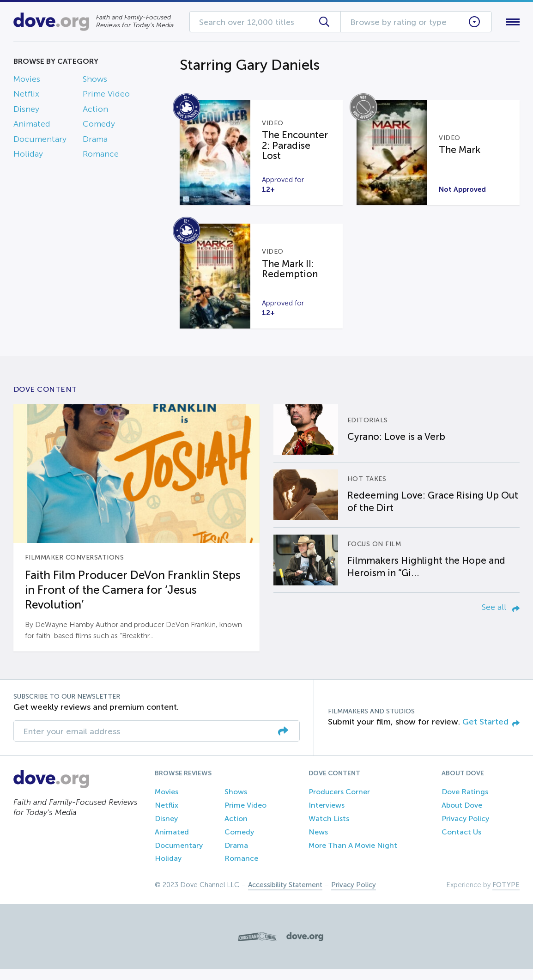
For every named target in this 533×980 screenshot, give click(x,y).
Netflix (26, 96)
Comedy (99, 126)
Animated (32, 126)
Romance (101, 156)
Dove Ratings (465, 803)
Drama (95, 141)
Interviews (327, 816)
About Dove (462, 816)
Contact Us (461, 843)
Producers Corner (339, 803)
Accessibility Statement (285, 896)
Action (95, 111)
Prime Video (106, 96)
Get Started (491, 733)
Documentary (40, 141)
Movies (27, 81)
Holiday (28, 156)
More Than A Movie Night (353, 856)
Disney (26, 111)
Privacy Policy (465, 830)
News (318, 843)
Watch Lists (329, 830)
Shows (95, 81)
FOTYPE (506, 896)
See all (501, 618)
